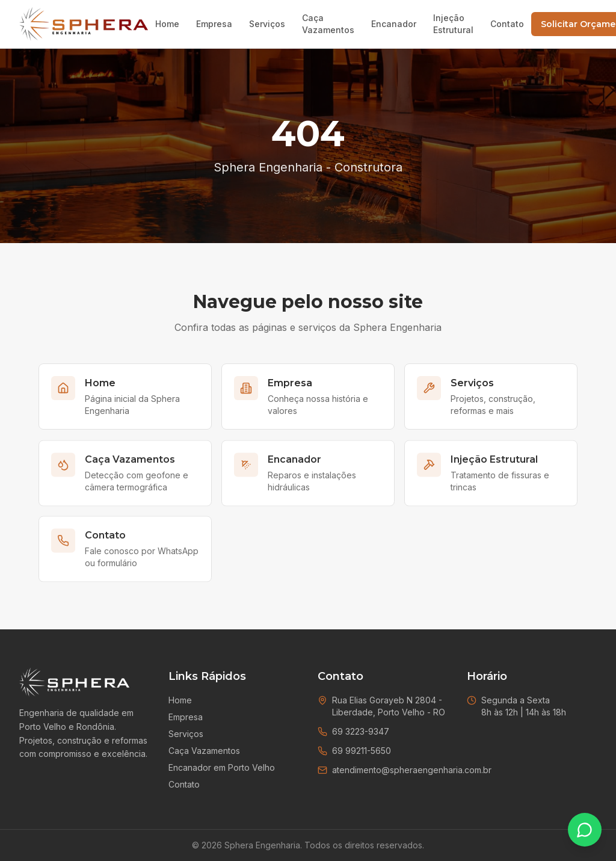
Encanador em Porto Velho (222, 767)
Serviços (267, 24)
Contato (507, 24)
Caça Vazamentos (328, 24)
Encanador (394, 24)
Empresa (214, 24)
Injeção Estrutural (453, 24)
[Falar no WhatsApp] (585, 830)
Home (167, 24)
